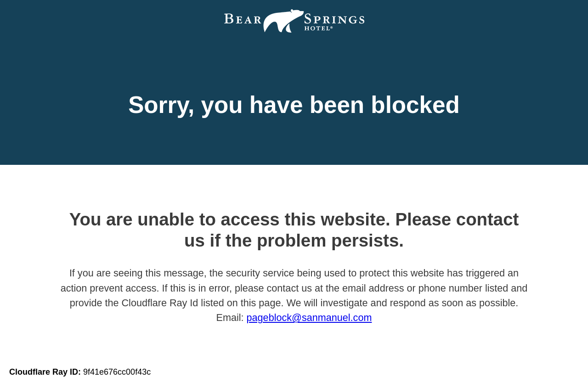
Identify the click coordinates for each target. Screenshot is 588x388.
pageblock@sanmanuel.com (309, 318)
